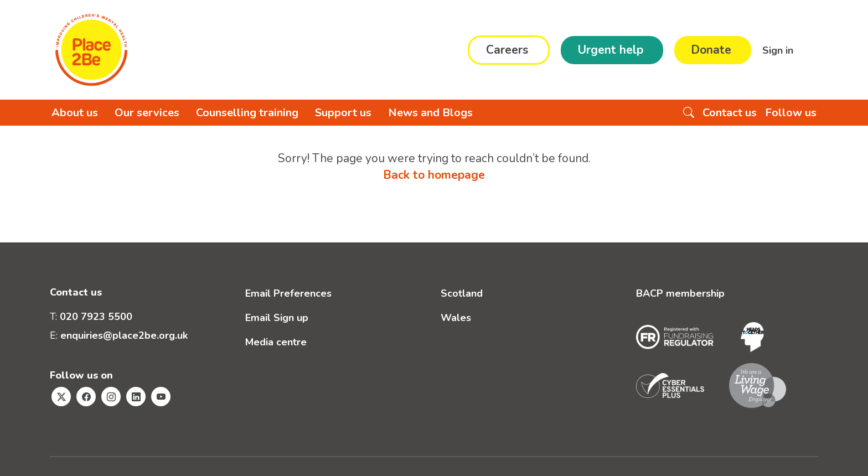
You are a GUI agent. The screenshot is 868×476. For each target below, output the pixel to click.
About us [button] (75, 113)
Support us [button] (343, 113)
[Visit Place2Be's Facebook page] (86, 397)
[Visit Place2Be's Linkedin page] (136, 397)
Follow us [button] (791, 113)
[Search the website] (689, 113)
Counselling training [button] (247, 113)
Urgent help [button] (610, 50)
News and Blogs (430, 113)
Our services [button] (147, 113)
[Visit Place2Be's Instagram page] (111, 397)
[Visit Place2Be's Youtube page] (161, 397)
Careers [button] (507, 50)
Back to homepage (434, 175)
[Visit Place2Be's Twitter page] (61, 397)
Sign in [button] (779, 50)
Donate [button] (711, 50)
